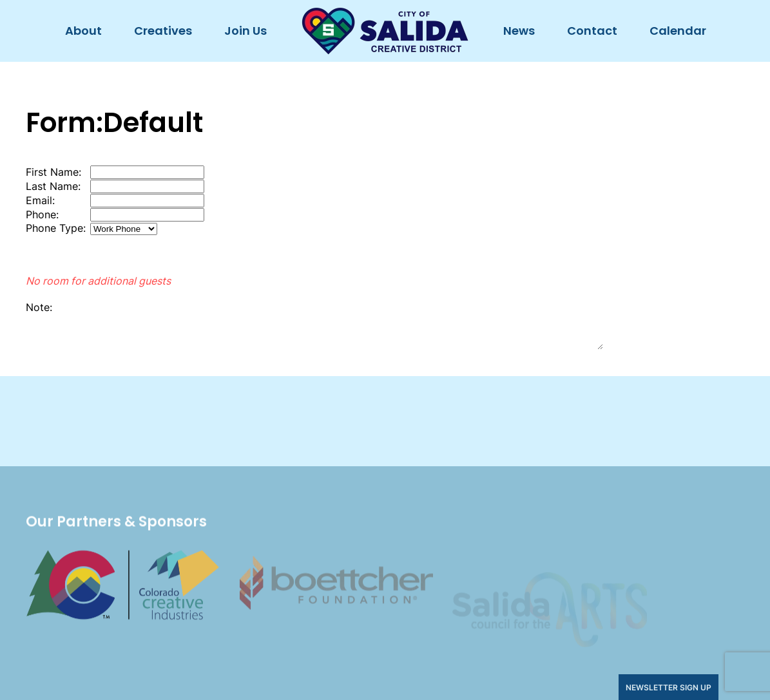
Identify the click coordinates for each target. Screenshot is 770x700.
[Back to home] (385, 31)
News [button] (519, 31)
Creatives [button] (163, 31)
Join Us (245, 31)
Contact (592, 31)
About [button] (83, 31)
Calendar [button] (678, 31)
